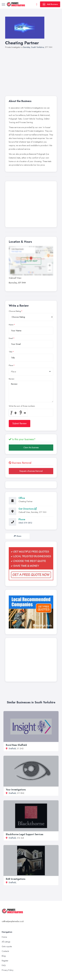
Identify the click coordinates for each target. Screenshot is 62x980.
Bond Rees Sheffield (16, 745)
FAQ (4, 965)
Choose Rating (15, 311)
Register (5, 961)
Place (11, 365)
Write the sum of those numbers (22, 406)
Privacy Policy (8, 970)
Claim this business (31, 447)
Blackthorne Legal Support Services (25, 834)
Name (11, 325)
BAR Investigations (16, 879)
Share (18, 536)
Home (4, 937)
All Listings (6, 942)
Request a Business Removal (31, 471)
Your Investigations (16, 790)
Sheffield (12, 749)
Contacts (5, 951)
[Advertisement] (31, 71)
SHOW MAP (31, 261)
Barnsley (27, 47)
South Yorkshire (37, 47)
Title (10, 352)
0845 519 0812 (25, 523)
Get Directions (28, 509)
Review (12, 379)
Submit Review (20, 423)
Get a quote (7, 946)
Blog (4, 956)
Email (11, 338)
